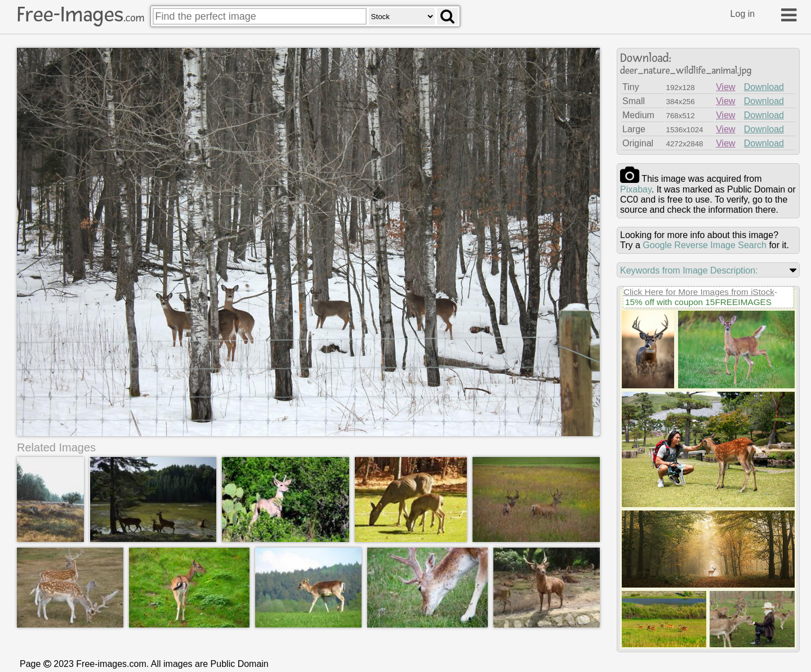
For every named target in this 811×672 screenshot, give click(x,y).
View (725, 87)
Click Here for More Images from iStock (699, 292)
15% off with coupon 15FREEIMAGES (698, 302)
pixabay (636, 189)
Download (764, 87)
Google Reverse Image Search (705, 245)
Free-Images (81, 15)
